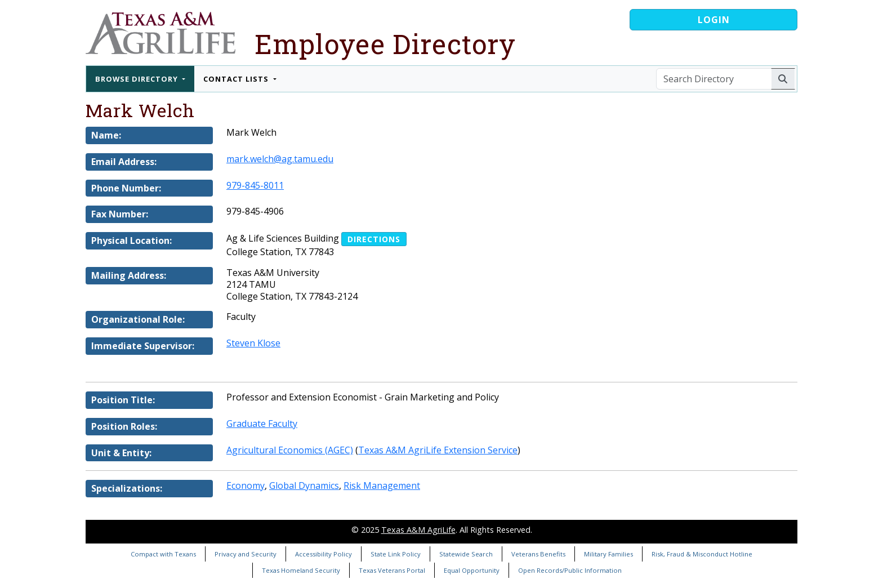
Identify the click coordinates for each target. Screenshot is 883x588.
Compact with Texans (163, 554)
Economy (246, 485)
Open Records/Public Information (570, 570)
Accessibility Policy (324, 554)
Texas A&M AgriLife (418, 530)
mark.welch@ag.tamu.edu (280, 159)
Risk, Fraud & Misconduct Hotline (702, 554)
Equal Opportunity (472, 570)
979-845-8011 (255, 185)
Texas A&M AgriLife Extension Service (438, 450)
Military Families (608, 554)
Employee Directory (385, 44)
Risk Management (382, 485)
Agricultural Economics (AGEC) (290, 450)
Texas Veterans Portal (392, 570)
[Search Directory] (714, 79)
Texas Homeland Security (301, 570)
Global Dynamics (304, 485)
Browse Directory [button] (138, 79)
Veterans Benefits (538, 554)
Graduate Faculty (262, 424)
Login (714, 20)
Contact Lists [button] (237, 79)
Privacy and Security (246, 554)
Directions (374, 239)
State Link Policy (396, 554)
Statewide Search (466, 554)
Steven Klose (253, 343)
